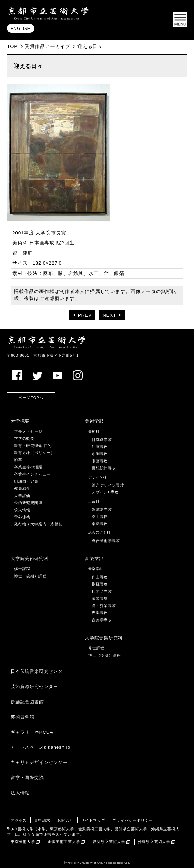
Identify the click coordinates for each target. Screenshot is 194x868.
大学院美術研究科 (30, 559)
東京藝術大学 (23, 842)
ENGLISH (21, 29)
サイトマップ (93, 820)
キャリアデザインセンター (39, 762)
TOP (12, 46)
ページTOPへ (31, 398)
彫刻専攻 (100, 454)
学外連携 (22, 517)
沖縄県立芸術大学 (154, 842)
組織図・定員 (26, 481)
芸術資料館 (22, 717)
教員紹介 (22, 488)
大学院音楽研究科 (104, 638)
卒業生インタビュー (32, 474)
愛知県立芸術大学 (109, 842)
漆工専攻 (100, 516)
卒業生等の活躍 (28, 467)
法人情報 (20, 793)
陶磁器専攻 (102, 509)
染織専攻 (100, 524)
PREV (85, 315)
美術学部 (94, 421)
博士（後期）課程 (30, 576)
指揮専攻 (100, 584)
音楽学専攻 (102, 620)
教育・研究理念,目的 (33, 446)
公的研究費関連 (28, 503)
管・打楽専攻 (104, 605)
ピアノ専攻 (102, 591)
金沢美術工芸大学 (64, 842)
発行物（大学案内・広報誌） (40, 524)
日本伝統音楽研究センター (39, 671)
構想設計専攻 (104, 468)
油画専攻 (100, 447)
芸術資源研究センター (34, 686)
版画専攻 (100, 461)
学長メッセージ (28, 431)
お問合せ (65, 820)
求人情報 (22, 510)
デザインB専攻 (105, 492)
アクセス (19, 820)
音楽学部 (94, 559)
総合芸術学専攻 (106, 541)
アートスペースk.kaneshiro (41, 747)
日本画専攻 (102, 439)
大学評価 (22, 496)
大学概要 (20, 421)
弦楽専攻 (100, 598)
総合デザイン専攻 (108, 485)
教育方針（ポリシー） (34, 453)
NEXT (109, 315)
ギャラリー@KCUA (32, 732)
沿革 (18, 460)
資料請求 (42, 820)
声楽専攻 (100, 613)
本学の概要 (24, 438)
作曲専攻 (100, 577)
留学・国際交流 (27, 777)
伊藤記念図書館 (27, 702)
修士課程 (22, 569)
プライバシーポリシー (133, 820)
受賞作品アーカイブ (48, 46)
